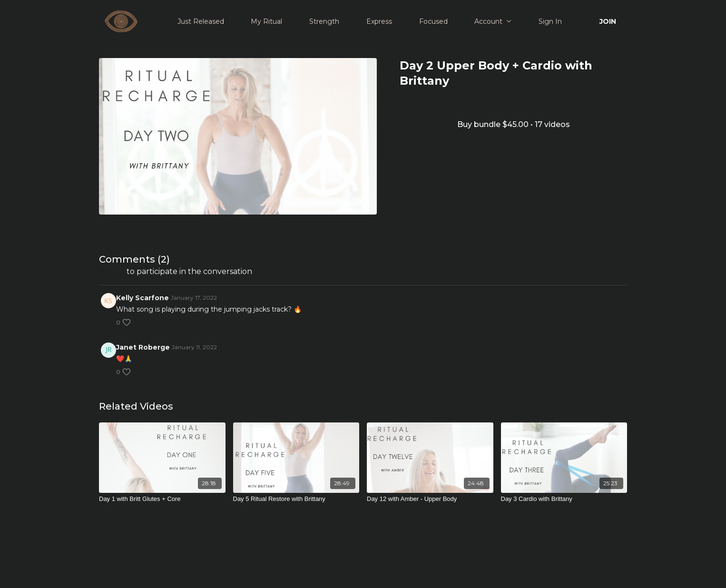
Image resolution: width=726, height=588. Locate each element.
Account (493, 21)
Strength (324, 21)
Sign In (550, 21)
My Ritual (266, 21)
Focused (433, 21)
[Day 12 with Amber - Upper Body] (430, 499)
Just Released (201, 21)
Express (379, 21)
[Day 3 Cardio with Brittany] (564, 499)
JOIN (608, 21)
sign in (112, 271)
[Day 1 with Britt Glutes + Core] (162, 499)
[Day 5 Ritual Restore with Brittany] (296, 499)
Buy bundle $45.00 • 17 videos (514, 124)
